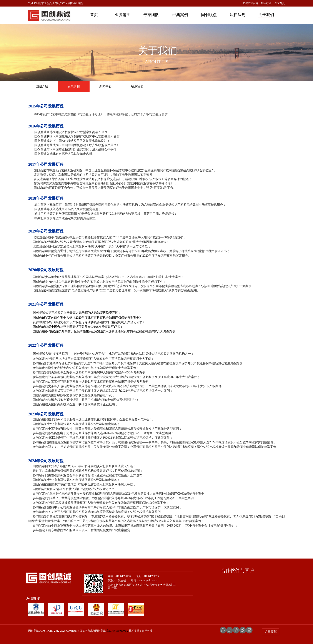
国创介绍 (42, 86)
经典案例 (180, 15)
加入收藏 (266, 3)
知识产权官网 (250, 3)
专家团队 (151, 15)
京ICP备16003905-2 (117, 631)
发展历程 (74, 86)
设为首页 (280, 3)
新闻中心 (105, 86)
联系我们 (137, 86)
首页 (94, 15)
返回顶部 (271, 632)
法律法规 (238, 15)
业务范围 (123, 15)
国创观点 (209, 15)
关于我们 (266, 15)
